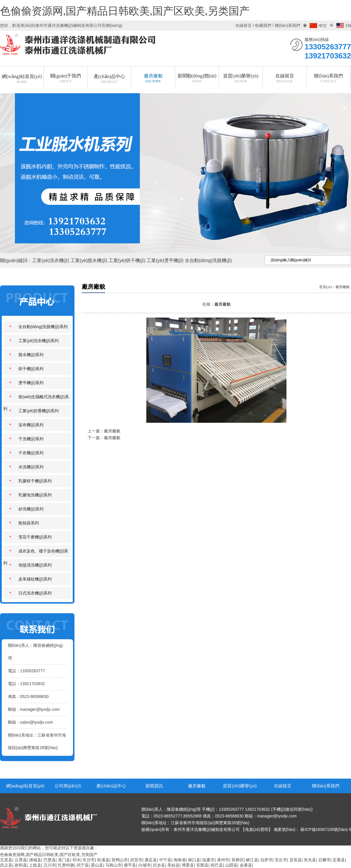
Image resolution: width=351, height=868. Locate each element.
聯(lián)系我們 (325, 786)
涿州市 (223, 860)
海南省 (180, 860)
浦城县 (35, 860)
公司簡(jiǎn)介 (68, 786)
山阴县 (231, 865)
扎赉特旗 (66, 865)
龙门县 (64, 860)
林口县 (194, 860)
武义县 (6, 865)
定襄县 (339, 860)
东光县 (310, 860)
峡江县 (252, 860)
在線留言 (283, 786)
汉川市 (50, 865)
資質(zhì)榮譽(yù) (240, 786)
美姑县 (173, 865)
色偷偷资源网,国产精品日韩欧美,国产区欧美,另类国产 (125, 11)
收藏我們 (263, 25)
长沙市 (89, 860)
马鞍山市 (114, 865)
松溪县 (103, 860)
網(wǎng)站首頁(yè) (25, 786)
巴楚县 (50, 860)
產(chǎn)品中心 (111, 786)
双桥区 (238, 860)
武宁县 (83, 865)
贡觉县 (296, 860)
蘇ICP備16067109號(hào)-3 (326, 829)
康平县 (130, 865)
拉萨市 (267, 860)
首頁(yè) (325, 287)
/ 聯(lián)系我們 (286, 25)
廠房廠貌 (343, 287)
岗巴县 (217, 865)
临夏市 (208, 860)
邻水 (77, 860)
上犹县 (35, 865)
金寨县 (246, 865)
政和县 (21, 865)
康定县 (151, 860)
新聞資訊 (154, 786)
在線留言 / (245, 25)
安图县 (202, 865)
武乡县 (159, 865)
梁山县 (97, 865)
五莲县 (6, 860)
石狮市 (324, 860)
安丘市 (281, 860)
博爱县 (188, 865)
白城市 (145, 865)
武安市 (136, 860)
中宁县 (165, 860)
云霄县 (21, 860)
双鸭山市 (120, 860)
